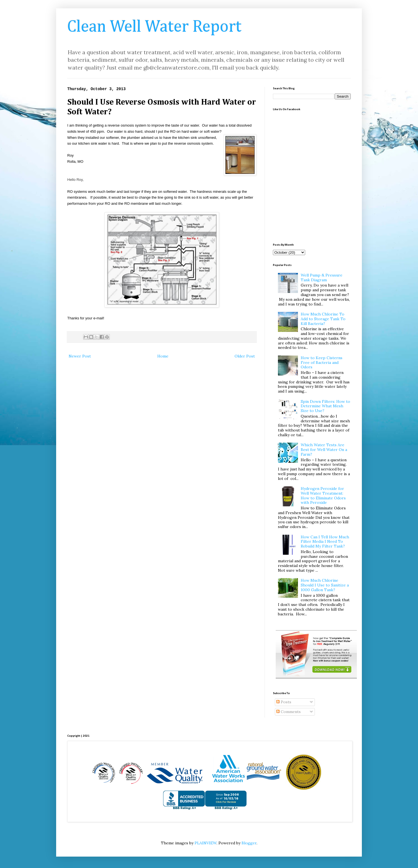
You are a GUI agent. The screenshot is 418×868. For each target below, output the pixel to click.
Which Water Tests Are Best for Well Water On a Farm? (324, 450)
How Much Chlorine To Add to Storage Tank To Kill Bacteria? (323, 319)
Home (163, 356)
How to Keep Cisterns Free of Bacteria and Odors (322, 363)
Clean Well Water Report (154, 27)
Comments (288, 712)
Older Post (245, 356)
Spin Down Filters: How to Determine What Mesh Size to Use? (325, 406)
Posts (284, 702)
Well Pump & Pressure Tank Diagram (322, 278)
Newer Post (80, 356)
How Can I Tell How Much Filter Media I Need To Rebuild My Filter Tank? (325, 542)
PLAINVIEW (206, 843)
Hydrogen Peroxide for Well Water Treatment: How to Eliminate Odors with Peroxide (323, 495)
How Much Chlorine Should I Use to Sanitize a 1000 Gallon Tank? (325, 585)
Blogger (249, 843)
